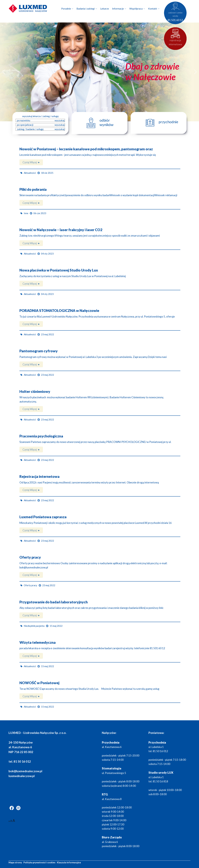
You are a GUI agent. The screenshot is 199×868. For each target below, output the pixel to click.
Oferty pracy (30, 557)
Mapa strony (15, 862)
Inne (26, 213)
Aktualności (30, 173)
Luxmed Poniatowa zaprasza (43, 517)
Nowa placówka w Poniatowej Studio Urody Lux (59, 270)
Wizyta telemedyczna (38, 642)
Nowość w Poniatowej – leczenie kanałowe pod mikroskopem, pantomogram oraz (86, 149)
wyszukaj (60, 120)
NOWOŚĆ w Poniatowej (39, 683)
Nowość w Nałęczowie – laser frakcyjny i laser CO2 (61, 230)
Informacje (118, 8)
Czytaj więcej (31, 162)
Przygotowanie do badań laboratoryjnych (54, 602)
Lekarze (105, 8)
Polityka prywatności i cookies (39, 862)
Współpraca (136, 8)
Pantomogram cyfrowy (39, 351)
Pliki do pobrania (33, 189)
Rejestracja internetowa (39, 476)
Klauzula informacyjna (69, 862)
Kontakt (153, 8)
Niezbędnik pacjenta (34, 626)
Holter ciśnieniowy (35, 392)
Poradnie (66, 8)
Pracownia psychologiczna (41, 436)
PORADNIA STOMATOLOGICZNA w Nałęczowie (59, 311)
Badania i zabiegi (86, 8)
